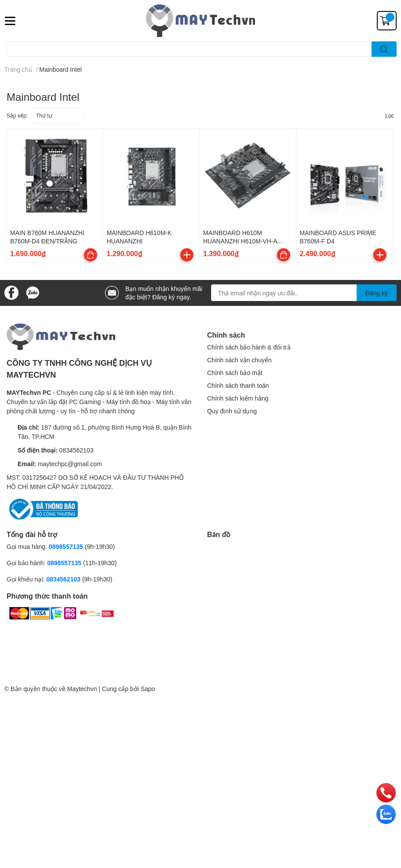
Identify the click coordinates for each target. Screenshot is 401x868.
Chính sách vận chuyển (239, 360)
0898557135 (66, 546)
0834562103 (77, 450)
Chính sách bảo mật (235, 373)
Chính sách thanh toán (238, 385)
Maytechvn (82, 689)
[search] (384, 49)
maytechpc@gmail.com (70, 464)
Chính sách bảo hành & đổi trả (249, 347)
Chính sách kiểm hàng (238, 398)
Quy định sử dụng (232, 411)
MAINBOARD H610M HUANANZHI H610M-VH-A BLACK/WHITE (240, 241)
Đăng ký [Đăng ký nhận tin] (377, 293)
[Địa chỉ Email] (304, 293)
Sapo (148, 689)
